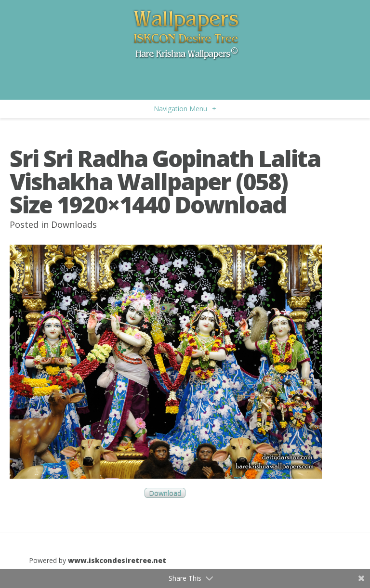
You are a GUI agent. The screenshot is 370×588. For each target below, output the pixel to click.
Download (165, 493)
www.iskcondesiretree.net (117, 560)
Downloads (74, 224)
